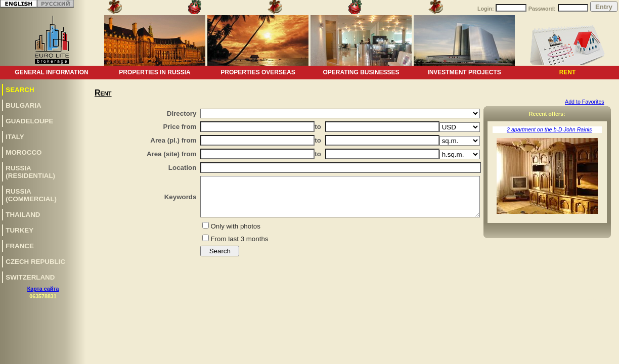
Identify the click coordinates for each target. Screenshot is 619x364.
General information (52, 72)
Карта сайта (43, 289)
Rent (568, 72)
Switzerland (30, 277)
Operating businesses (361, 72)
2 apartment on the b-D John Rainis (549, 129)
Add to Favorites (585, 102)
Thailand (23, 215)
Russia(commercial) (31, 195)
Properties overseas (258, 72)
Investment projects (464, 72)
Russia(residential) (30, 172)
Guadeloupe (29, 121)
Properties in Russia (154, 72)
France (20, 246)
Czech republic (35, 262)
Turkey (19, 230)
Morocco (24, 152)
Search (20, 90)
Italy (15, 137)
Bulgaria (23, 105)
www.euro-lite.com (595, 299)
